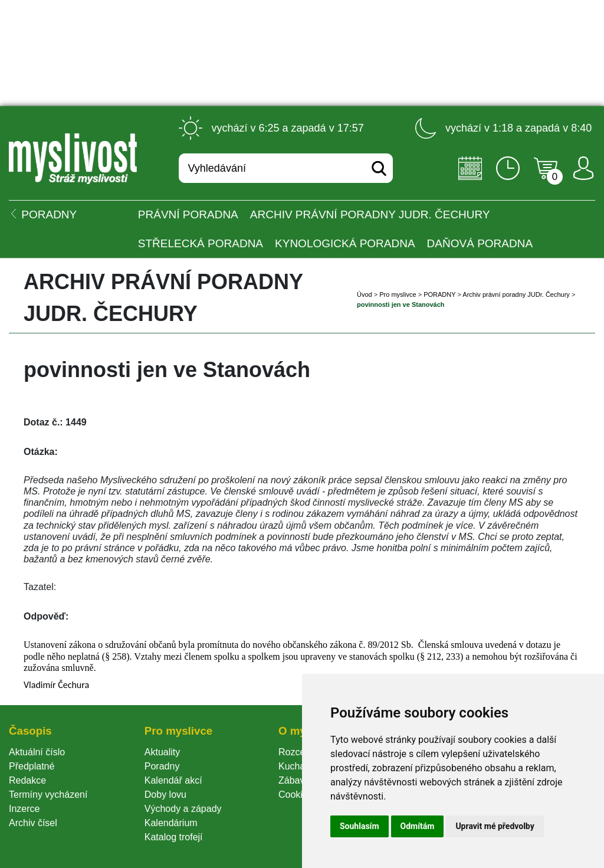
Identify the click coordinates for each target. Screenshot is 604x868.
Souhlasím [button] (360, 826)
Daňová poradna (480, 243)
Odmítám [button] (418, 826)
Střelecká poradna (201, 243)
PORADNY (439, 294)
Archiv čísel (33, 823)
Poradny (162, 766)
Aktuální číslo (37, 752)
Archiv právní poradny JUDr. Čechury (370, 214)
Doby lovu (165, 795)
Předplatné (32, 766)
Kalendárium (171, 823)
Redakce (27, 780)
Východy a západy (183, 809)
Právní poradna (188, 214)
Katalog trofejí (174, 837)
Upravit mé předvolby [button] (495, 826)
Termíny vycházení (48, 795)
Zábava (294, 780)
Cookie (296, 795)
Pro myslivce (398, 294)
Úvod (365, 294)
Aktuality (162, 752)
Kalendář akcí (173, 780)
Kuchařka (298, 766)
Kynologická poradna (345, 243)
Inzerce (24, 809)
